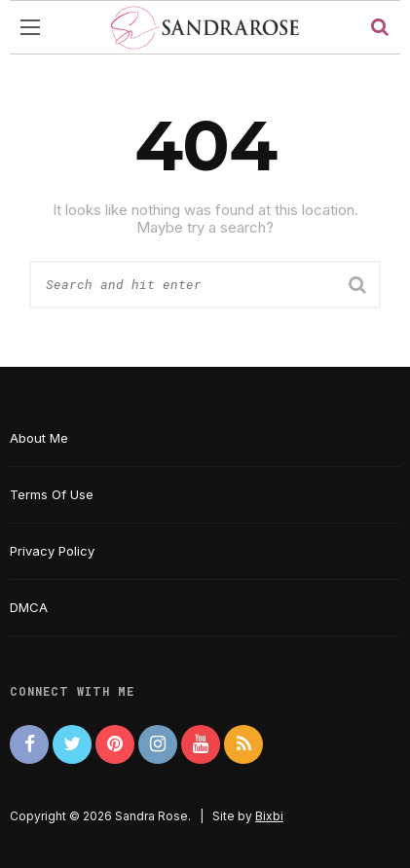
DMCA (29, 607)
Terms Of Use (52, 494)
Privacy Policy (52, 551)
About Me (39, 438)
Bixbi (269, 816)
